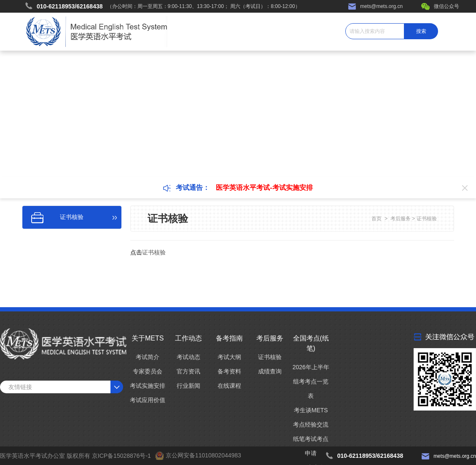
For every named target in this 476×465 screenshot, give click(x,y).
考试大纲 (229, 357)
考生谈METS (311, 410)
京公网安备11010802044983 (203, 455)
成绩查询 (270, 371)
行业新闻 (188, 386)
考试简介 (148, 357)
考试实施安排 (148, 386)
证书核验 (427, 219)
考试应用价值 (148, 400)
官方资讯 (188, 371)
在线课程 (229, 386)
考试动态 (188, 357)
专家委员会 (148, 371)
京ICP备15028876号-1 (121, 456)
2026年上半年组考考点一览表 (311, 381)
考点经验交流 (311, 424)
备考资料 (229, 371)
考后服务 (401, 219)
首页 (376, 219)
